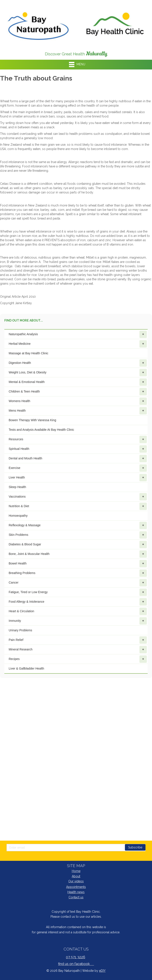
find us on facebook (76, 964)
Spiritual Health (78, 449)
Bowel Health (78, 564)
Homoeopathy (18, 516)
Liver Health (78, 478)
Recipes (78, 659)
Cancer (78, 583)
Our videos (76, 881)
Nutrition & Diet (78, 506)
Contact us (76, 897)
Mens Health (78, 411)
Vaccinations (78, 497)
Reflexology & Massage (78, 525)
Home (76, 871)
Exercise (78, 468)
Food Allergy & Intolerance (78, 602)
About (76, 876)
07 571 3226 (76, 957)
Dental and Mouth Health (78, 459)
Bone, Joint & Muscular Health (78, 554)
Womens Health (78, 401)
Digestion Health (78, 363)
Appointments (76, 887)
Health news (76, 892)
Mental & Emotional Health (78, 382)
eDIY (102, 971)
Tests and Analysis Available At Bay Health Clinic (41, 430)
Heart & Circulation (78, 611)
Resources (78, 439)
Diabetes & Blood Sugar (78, 544)
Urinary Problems (20, 630)
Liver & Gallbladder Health (26, 668)
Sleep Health (17, 487)
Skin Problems (78, 535)
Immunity (78, 621)
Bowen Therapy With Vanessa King (32, 420)
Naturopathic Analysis (78, 334)
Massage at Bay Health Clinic (29, 353)
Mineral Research (78, 650)
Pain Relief (78, 640)
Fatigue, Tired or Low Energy (78, 592)
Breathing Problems (78, 573)
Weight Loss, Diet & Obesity (78, 373)
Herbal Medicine (78, 344)
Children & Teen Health (78, 392)
